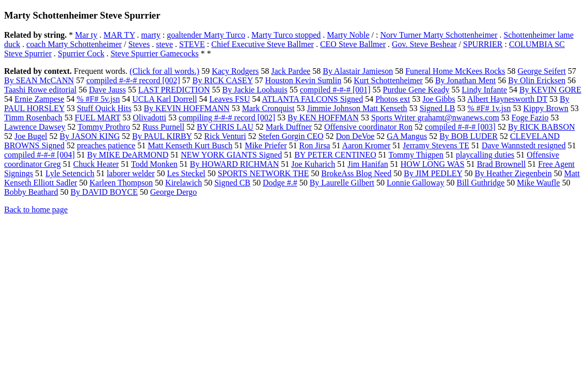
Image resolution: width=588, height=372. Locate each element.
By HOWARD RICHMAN (234, 164)
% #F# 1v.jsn (489, 108)
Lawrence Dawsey (35, 127)
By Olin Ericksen (537, 80)
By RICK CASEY (223, 80)
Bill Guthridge (480, 183)
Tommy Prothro (104, 127)
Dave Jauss (107, 90)
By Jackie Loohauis (255, 90)
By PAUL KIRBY (162, 136)
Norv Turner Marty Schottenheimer (439, 35)
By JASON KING (90, 136)
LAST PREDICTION (174, 90)
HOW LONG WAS (433, 164)
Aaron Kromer (367, 145)
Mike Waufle (538, 183)
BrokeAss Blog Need (356, 173)
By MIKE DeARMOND (128, 155)
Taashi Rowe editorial (40, 90)
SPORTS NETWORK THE (264, 173)
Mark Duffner (289, 127)
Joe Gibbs (439, 99)
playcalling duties (485, 155)
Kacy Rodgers (235, 71)
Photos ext (393, 99)
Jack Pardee (291, 71)
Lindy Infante (484, 90)
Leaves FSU (230, 99)
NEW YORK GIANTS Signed (231, 155)
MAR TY (119, 35)
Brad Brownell (502, 164)
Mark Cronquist (268, 108)
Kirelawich (184, 183)
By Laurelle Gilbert (342, 183)
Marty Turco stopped (286, 35)
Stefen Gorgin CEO (291, 136)
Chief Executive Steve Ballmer (263, 44)
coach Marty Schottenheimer (74, 44)
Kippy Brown (546, 108)
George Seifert (542, 71)
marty (150, 35)
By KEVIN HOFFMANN (186, 108)
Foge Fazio (530, 118)
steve (164, 44)
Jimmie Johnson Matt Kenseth (357, 108)
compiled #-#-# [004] (39, 155)
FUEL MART (98, 118)
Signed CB (232, 183)
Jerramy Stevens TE (436, 145)
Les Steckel (186, 173)
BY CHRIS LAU (225, 127)
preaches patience (106, 145)
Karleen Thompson (121, 183)
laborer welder (131, 173)
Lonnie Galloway (416, 183)
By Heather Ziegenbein (513, 173)
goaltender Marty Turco (206, 35)
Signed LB (438, 108)
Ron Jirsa (314, 145)
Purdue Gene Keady (416, 90)
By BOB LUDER (468, 136)
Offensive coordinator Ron (368, 127)
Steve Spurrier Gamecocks (155, 53)
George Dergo (174, 192)
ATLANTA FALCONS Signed (312, 99)
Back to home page (36, 210)
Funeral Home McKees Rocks (455, 71)
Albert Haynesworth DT (507, 99)
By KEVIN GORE (550, 90)
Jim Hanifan (368, 164)
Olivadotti (149, 118)
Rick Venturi (225, 136)
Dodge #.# (280, 183)
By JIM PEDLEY (433, 173)
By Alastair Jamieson (358, 71)
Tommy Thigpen (416, 155)
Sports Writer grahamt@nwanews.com (435, 118)
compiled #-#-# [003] (460, 127)
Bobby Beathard (31, 192)
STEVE (192, 44)
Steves (139, 44)
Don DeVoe (355, 136)
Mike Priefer (266, 145)
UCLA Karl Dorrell (164, 99)
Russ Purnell (163, 127)
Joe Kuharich (313, 164)
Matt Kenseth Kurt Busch (190, 145)
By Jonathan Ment (465, 80)
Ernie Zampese (39, 99)
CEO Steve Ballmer (353, 44)
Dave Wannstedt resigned (524, 145)
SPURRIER (483, 44)
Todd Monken (154, 164)
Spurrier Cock (81, 53)
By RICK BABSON (542, 127)
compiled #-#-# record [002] (133, 80)
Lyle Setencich (70, 173)
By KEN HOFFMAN (323, 118)
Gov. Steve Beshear (424, 44)
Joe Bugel (31, 136)
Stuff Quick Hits (104, 108)
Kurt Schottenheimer (388, 80)
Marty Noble (348, 35)
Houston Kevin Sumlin (304, 80)
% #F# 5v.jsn (98, 99)
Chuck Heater (96, 164)
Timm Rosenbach (33, 118)
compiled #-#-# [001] (335, 90)
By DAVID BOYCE (104, 192)
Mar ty (86, 35)
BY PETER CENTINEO (335, 155)
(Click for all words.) (164, 71)
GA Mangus (407, 136)
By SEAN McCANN (39, 80)
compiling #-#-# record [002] (227, 118)
